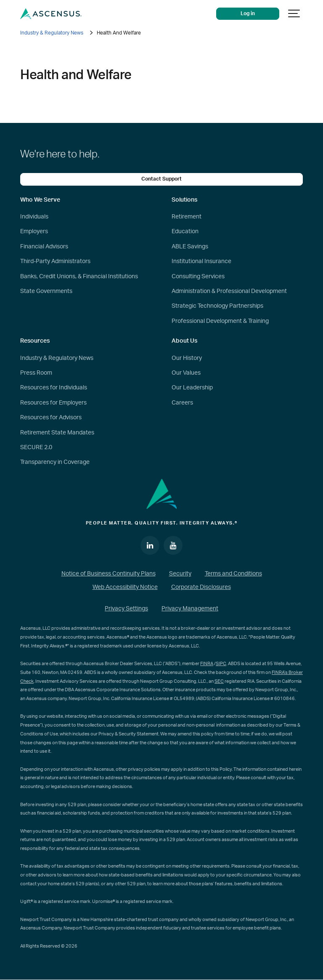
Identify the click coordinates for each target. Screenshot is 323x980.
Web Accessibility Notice (125, 587)
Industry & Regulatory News (52, 33)
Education (185, 232)
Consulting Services (198, 277)
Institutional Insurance (201, 261)
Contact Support (161, 179)
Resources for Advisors (51, 418)
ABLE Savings (190, 247)
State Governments (46, 291)
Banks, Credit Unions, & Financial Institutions (79, 277)
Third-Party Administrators (55, 261)
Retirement (187, 217)
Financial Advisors (44, 247)
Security (180, 574)
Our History (187, 358)
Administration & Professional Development (229, 291)
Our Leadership (192, 388)
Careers (182, 403)
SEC (219, 681)
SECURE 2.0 (36, 447)
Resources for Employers (53, 403)
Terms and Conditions (233, 574)
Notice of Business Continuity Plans (109, 574)
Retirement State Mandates (57, 433)
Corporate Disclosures (201, 587)
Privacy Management (190, 609)
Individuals (34, 217)
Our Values (186, 373)
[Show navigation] (294, 14)
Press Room (36, 373)
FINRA (207, 664)
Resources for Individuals (54, 388)
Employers (34, 232)
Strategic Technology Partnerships (217, 306)
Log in (248, 14)
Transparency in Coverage (55, 462)
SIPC (221, 664)
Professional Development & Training (220, 321)
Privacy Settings (126, 609)
